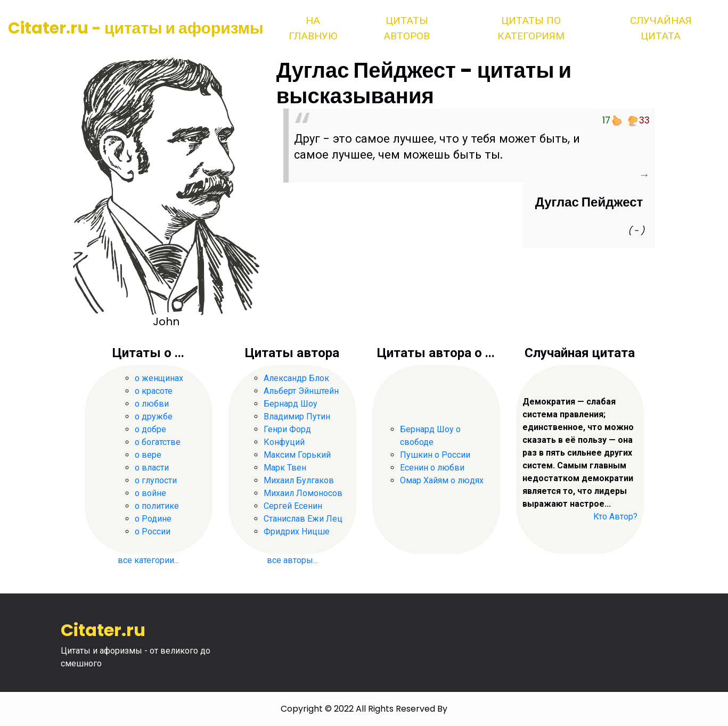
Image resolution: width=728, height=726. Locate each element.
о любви (152, 404)
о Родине (153, 519)
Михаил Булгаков (299, 480)
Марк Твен (285, 468)
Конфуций (284, 442)
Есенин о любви (432, 468)
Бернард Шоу (291, 404)
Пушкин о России (435, 455)
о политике (157, 506)
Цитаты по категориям (531, 28)
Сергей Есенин (293, 506)
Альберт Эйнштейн (301, 391)
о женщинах (159, 378)
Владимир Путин (297, 416)
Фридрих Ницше (297, 531)
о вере (148, 455)
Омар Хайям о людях (442, 480)
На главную (313, 28)
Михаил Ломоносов (303, 493)
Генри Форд (287, 429)
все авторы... (292, 560)
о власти (152, 468)
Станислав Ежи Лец (303, 519)
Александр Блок (296, 378)
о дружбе (154, 416)
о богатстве (158, 442)
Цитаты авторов (407, 28)
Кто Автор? (615, 517)
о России (153, 531)
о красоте (154, 391)
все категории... (148, 560)
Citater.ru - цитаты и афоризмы (136, 28)
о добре (150, 429)
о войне (150, 493)
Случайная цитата (661, 28)
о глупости (156, 480)
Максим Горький (297, 455)
